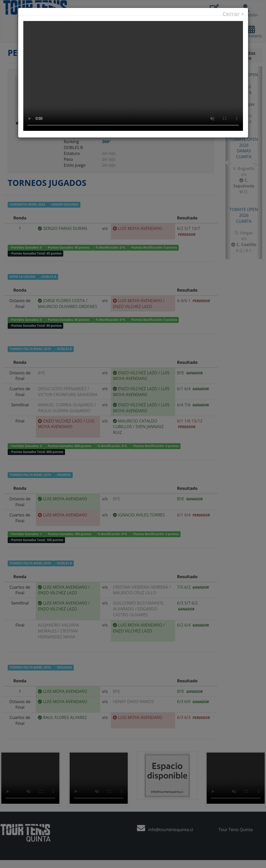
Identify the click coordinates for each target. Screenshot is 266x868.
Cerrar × (233, 14)
